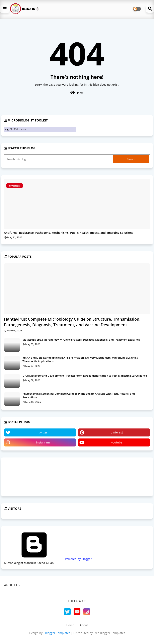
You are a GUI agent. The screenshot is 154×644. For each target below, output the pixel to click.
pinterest (117, 432)
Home (77, 93)
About (84, 625)
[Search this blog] (59, 159)
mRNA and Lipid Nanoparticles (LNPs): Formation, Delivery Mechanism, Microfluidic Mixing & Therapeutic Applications (80, 359)
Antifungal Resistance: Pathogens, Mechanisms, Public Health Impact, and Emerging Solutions (69, 233)
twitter (43, 432)
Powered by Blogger (48, 559)
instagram (43, 442)
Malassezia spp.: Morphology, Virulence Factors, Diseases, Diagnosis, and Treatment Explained (81, 340)
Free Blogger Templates (109, 633)
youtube (117, 442)
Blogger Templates (58, 633)
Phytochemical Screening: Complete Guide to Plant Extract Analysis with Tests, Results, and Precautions (79, 395)
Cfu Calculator (16, 129)
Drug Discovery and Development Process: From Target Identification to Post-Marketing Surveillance (85, 376)
